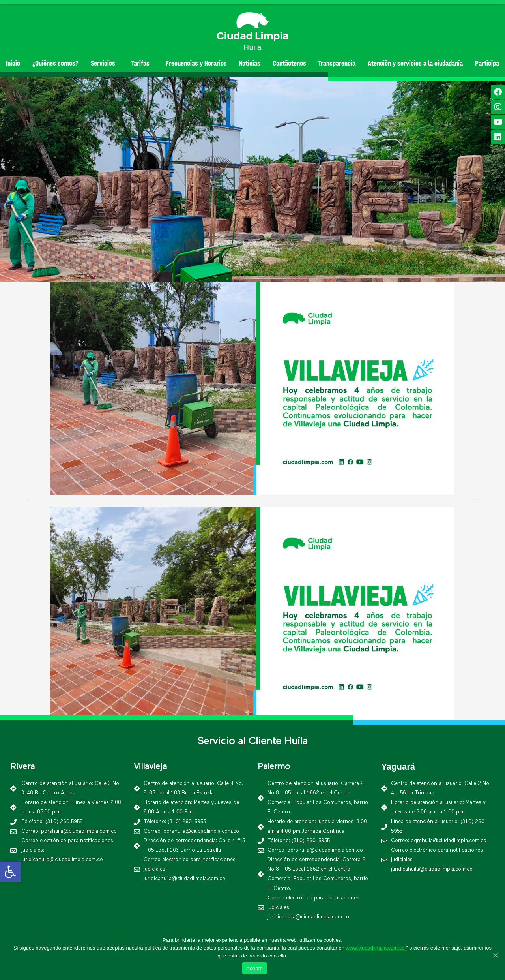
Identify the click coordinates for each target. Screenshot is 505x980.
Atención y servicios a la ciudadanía (415, 63)
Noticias (250, 63)
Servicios (105, 63)
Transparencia (337, 63)
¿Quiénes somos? (55, 63)
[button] (242, 275)
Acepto (254, 968)
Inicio (13, 63)
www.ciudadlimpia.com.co (376, 948)
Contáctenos (289, 63)
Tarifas (142, 63)
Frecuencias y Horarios (196, 63)
